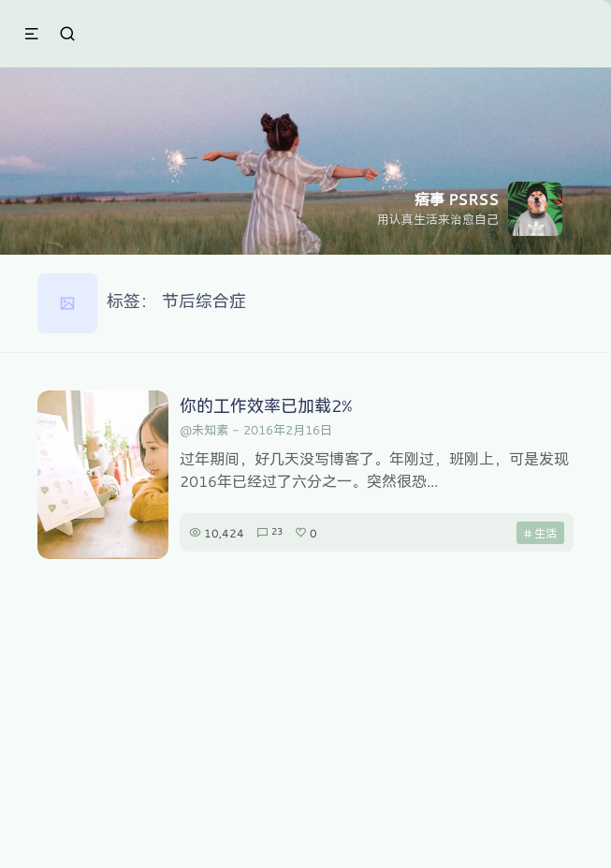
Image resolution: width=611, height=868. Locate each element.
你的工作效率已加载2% (266, 405)
